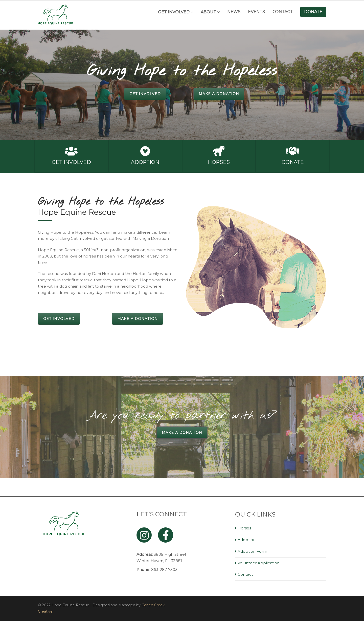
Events (256, 12)
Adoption (145, 162)
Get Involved (174, 12)
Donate (313, 12)
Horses (219, 162)
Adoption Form (252, 551)
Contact (283, 12)
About (208, 12)
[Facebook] (166, 535)
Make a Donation (219, 94)
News (234, 12)
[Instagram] (144, 535)
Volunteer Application (259, 563)
